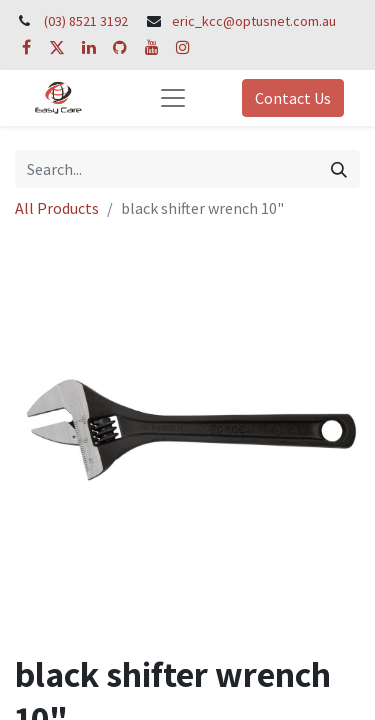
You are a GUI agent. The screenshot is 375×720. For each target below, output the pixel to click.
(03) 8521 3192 (86, 21)
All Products (57, 208)
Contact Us (293, 98)
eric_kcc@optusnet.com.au (254, 21)
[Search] (339, 169)
